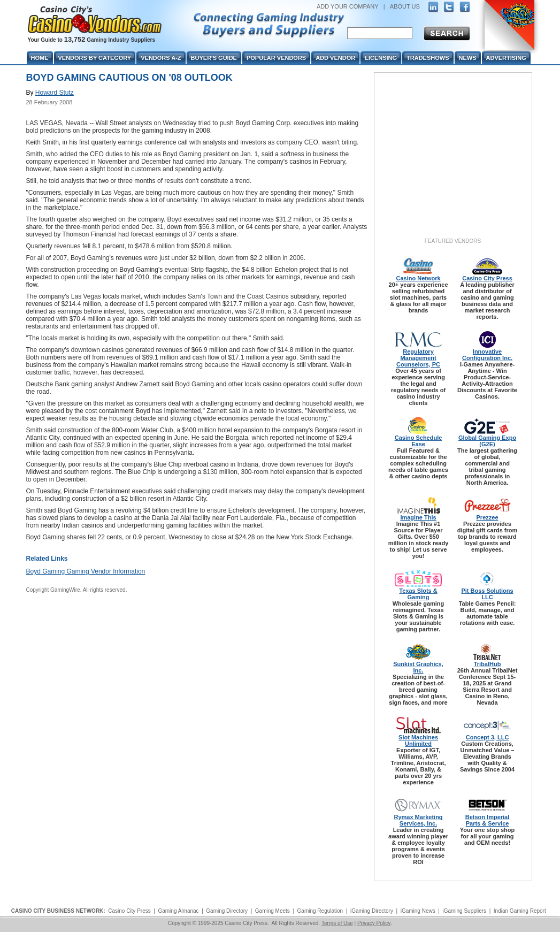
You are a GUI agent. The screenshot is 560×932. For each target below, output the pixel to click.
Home (40, 58)
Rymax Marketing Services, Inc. (418, 820)
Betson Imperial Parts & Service (488, 820)
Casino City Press (487, 278)
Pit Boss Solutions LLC (487, 594)
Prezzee (488, 517)
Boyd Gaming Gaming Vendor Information (86, 571)
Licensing (381, 58)
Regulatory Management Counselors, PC (418, 358)
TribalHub (488, 664)
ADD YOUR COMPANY (348, 6)
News (468, 58)
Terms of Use (337, 923)
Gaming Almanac (178, 911)
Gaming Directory (227, 911)
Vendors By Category (95, 58)
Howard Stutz (55, 93)
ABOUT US (405, 6)
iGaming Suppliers (464, 911)
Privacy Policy (374, 923)
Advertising (506, 58)
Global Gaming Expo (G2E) (487, 441)
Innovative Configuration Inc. (487, 355)
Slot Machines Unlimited (418, 740)
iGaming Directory (372, 911)
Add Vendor (335, 58)
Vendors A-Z (161, 58)
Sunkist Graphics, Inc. (418, 667)
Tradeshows (428, 58)
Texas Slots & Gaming (418, 594)
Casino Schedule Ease (419, 441)
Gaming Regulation (320, 911)
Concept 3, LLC (488, 737)
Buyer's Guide (214, 58)
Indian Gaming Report (520, 911)
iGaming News (418, 911)
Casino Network (418, 278)
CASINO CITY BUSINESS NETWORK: (58, 911)
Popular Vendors (276, 58)
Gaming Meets (273, 911)
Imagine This (418, 517)
